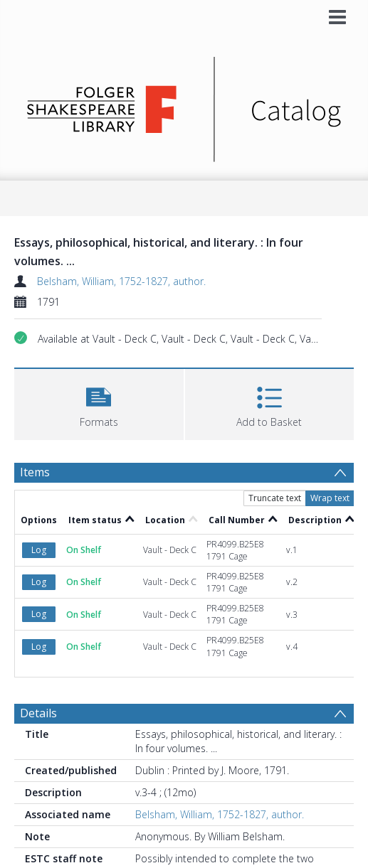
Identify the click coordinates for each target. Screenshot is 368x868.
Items (35, 472)
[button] (99, 403)
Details (38, 713)
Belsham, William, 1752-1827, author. (121, 281)
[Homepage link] (184, 106)
